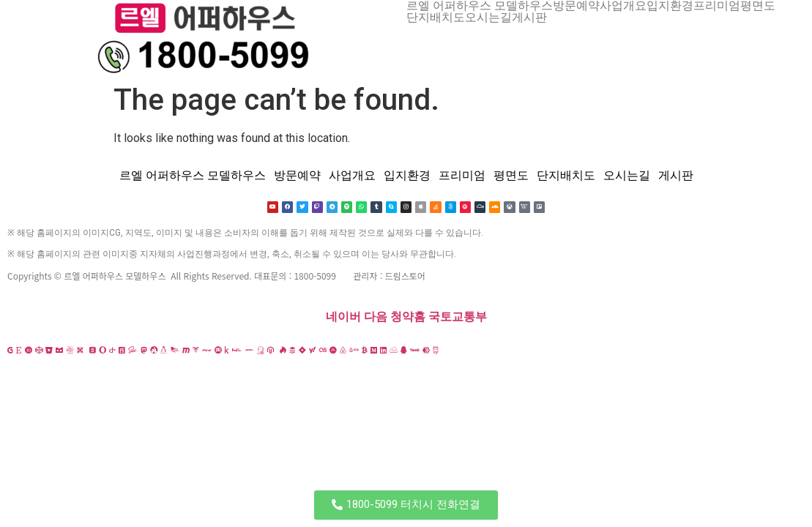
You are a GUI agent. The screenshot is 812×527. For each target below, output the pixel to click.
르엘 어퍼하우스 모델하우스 (480, 6)
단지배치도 (436, 18)
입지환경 (670, 6)
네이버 (343, 317)
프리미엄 (717, 6)
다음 (376, 317)
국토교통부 (458, 317)
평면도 (758, 6)
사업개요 (623, 6)
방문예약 (576, 6)
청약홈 (408, 317)
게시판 (529, 18)
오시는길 (488, 18)
